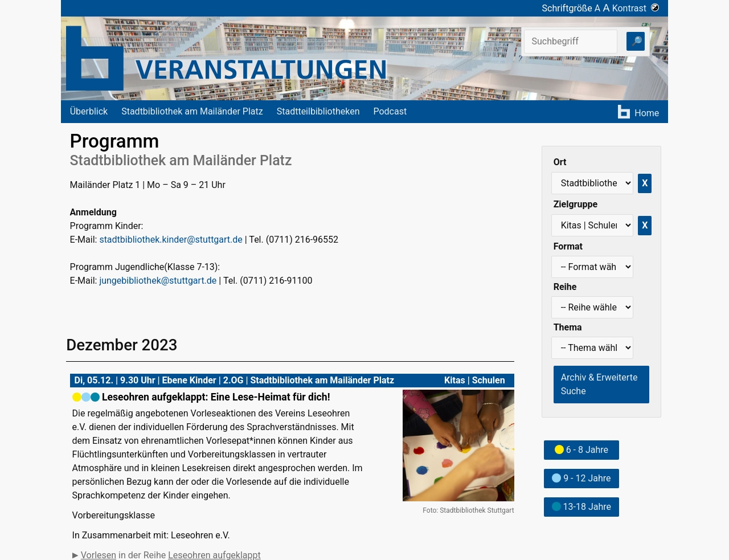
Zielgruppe (576, 204)
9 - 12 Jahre (581, 478)
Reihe (565, 287)
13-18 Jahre (581, 507)
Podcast (390, 111)
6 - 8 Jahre (581, 450)
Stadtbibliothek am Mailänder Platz (192, 111)
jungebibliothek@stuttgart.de (158, 281)
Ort (560, 162)
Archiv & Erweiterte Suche (599, 384)
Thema (568, 327)
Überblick (89, 111)
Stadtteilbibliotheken (318, 111)
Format (568, 246)
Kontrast (636, 8)
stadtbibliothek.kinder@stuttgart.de (171, 240)
